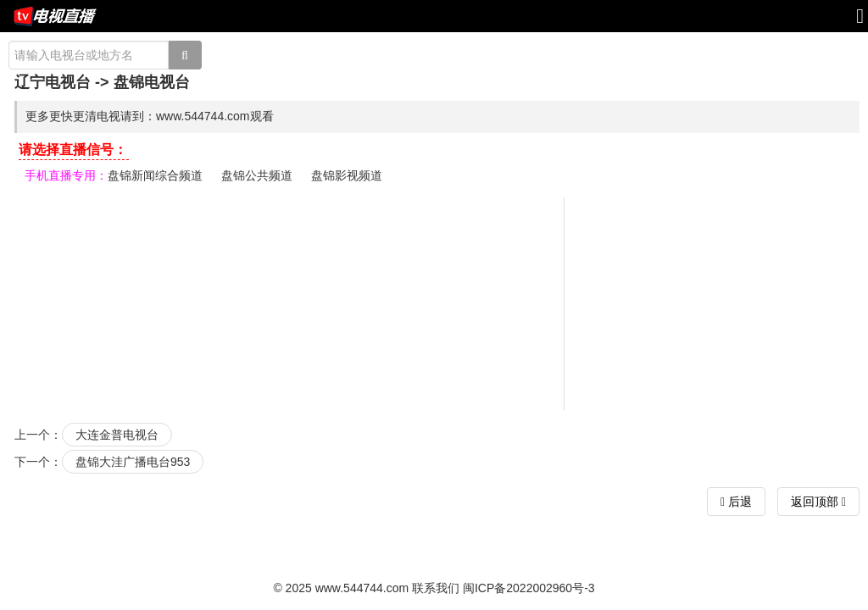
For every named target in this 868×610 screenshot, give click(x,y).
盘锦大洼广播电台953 (133, 462)
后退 (738, 502)
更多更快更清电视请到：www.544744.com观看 (150, 116)
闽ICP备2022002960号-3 (529, 588)
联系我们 (436, 588)
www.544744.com (362, 588)
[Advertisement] (437, 302)
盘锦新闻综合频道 (155, 175)
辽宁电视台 (53, 82)
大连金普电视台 (117, 435)
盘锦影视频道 (347, 175)
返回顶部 (818, 502)
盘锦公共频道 (257, 175)
